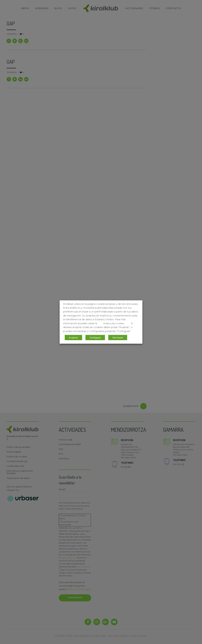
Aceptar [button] (73, 338)
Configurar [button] (95, 338)
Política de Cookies (114, 323)
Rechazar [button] (118, 338)
